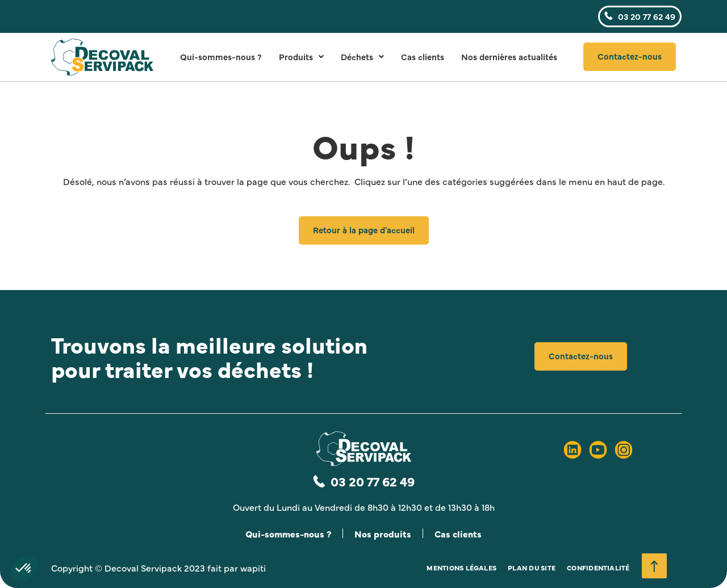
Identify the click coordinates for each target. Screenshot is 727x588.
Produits (301, 56)
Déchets (362, 56)
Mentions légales (461, 568)
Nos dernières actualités (509, 56)
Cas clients (423, 56)
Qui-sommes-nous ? (221, 56)
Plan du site (532, 568)
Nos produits (383, 534)
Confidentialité (598, 568)
